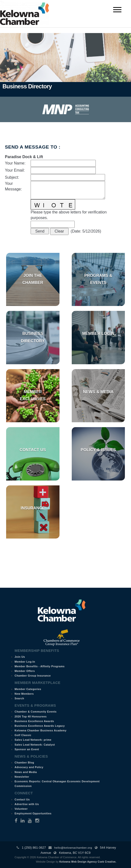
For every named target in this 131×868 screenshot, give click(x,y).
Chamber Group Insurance (33, 676)
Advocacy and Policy (29, 767)
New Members (24, 694)
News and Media (26, 772)
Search (19, 698)
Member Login (98, 334)
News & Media (98, 392)
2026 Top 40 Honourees (31, 716)
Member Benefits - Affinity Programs (40, 666)
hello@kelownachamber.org (73, 848)
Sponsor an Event (27, 749)
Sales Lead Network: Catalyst (35, 745)
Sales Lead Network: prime (33, 740)
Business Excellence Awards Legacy (40, 726)
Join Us (20, 657)
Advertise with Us (27, 804)
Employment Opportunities (33, 813)
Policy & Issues (98, 450)
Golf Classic (23, 735)
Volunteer (21, 809)
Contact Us (33, 450)
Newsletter (22, 777)
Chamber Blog (24, 762)
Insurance (33, 508)
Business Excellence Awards (34, 721)
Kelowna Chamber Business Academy (41, 730)
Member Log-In (25, 662)
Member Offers (25, 671)
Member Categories (28, 689)
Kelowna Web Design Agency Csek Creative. (88, 862)
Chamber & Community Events (36, 712)
